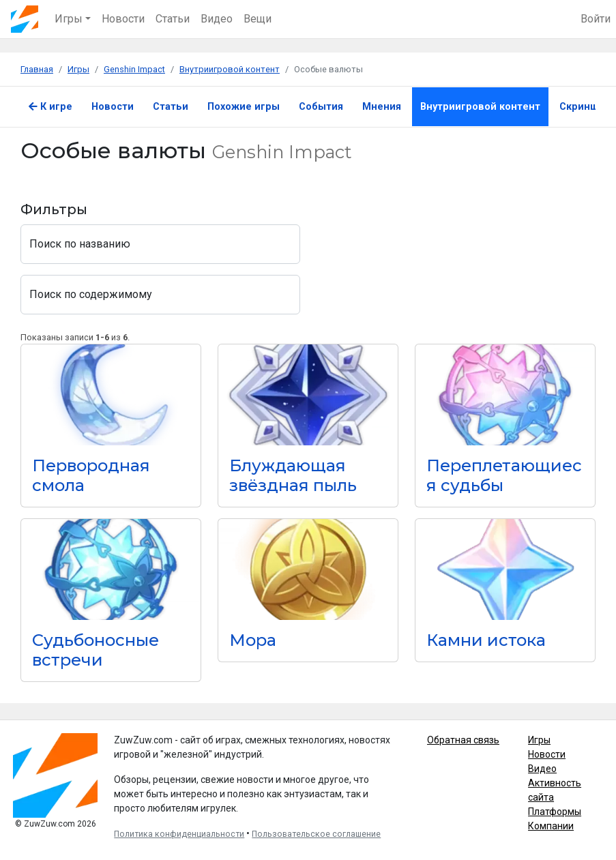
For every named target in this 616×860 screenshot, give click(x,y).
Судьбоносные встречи (96, 650)
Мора (253, 640)
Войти (596, 19)
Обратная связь (463, 740)
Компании (551, 826)
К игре (50, 107)
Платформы (555, 812)
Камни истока (486, 640)
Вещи (258, 19)
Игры (539, 740)
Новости (123, 19)
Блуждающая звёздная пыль (293, 475)
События (321, 107)
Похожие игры (244, 107)
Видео (217, 19)
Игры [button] (69, 19)
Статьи (173, 19)
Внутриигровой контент (480, 107)
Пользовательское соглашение (316, 834)
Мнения (382, 107)
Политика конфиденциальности (179, 834)
